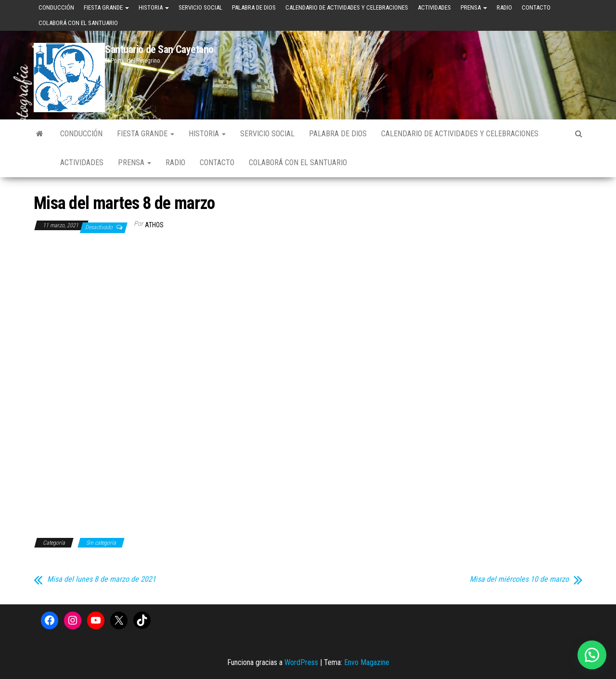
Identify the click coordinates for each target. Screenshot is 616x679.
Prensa (474, 7)
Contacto (536, 7)
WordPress (301, 662)
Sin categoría (101, 543)
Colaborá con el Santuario (78, 23)
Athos (154, 225)
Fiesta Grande (106, 7)
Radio (504, 7)
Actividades (434, 7)
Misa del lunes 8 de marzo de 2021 (102, 579)
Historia (154, 7)
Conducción (56, 7)
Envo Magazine (367, 662)
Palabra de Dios (254, 7)
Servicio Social (200, 7)
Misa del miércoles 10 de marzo (519, 579)
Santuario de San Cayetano (159, 49)
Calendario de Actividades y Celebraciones (347, 7)
